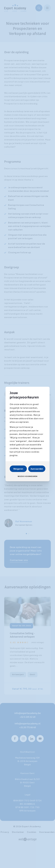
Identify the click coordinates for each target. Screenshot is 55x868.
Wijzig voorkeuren (27, 476)
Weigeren (18, 469)
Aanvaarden (37, 469)
